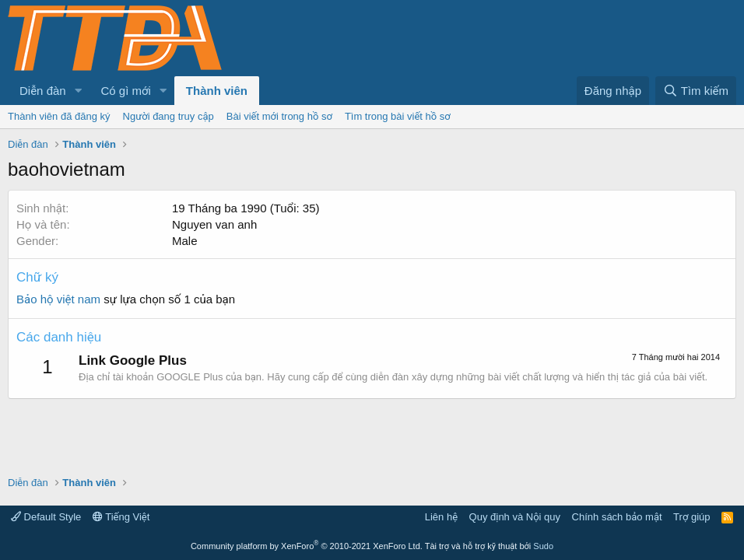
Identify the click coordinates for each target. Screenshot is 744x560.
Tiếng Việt (121, 517)
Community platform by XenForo (307, 546)
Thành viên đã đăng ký (59, 116)
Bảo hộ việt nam (58, 299)
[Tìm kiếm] (696, 91)
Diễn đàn (43, 91)
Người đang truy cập (168, 116)
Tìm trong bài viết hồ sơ (398, 116)
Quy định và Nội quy (515, 517)
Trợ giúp (691, 517)
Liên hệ (441, 517)
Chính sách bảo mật (617, 517)
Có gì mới (126, 91)
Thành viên (217, 91)
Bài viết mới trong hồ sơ (279, 116)
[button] (79, 91)
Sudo (543, 546)
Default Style (46, 517)
